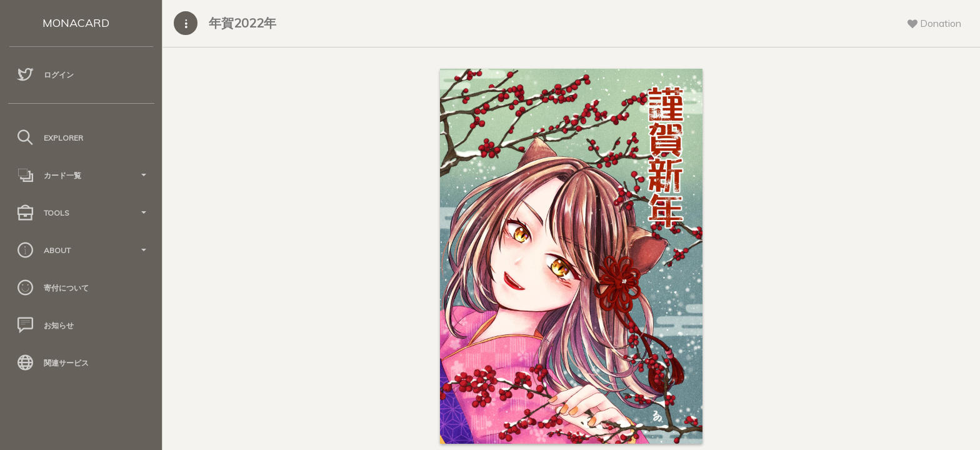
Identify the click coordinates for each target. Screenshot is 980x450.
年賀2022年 (242, 23)
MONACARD (76, 23)
